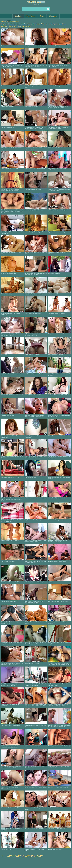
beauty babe (17, 24)
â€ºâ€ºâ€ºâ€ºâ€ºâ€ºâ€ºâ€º (25, 856)
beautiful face (41, 24)
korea (19, 26)
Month (13, 21)
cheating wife (53, 24)
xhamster (10, 24)
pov (23, 26)
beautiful (24, 24)
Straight (18, 16)
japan (47, 24)
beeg (28, 24)
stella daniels (4, 26)
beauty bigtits (61, 24)
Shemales (53, 16)
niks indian (28, 26)
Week (17, 21)
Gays (42, 16)
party (15, 26)
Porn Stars (30, 16)
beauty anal (34, 24)
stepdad (11, 26)
